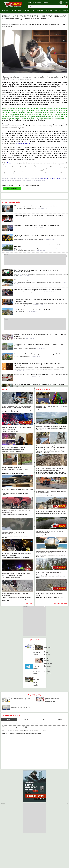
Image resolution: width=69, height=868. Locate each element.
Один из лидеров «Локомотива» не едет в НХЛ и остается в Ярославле (39, 216)
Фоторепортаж (40, 10)
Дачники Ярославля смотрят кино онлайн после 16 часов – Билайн (21, 699)
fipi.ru (31, 144)
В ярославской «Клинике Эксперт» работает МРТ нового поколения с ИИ (22, 707)
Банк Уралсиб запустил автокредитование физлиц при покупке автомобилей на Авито (36, 271)
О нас (30, 2)
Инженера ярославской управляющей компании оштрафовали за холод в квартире (40, 335)
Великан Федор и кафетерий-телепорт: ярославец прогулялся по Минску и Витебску (51, 447)
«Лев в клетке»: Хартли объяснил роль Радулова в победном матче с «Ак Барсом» (24, 730)
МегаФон (10, 163)
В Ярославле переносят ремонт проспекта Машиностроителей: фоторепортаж (50, 469)
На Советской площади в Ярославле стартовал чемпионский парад (17, 428)
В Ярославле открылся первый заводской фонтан (36, 682)
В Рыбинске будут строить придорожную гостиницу (32, 309)
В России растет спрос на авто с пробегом (29, 280)
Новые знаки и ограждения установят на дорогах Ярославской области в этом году (40, 246)
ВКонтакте (44, 179)
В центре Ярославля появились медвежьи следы (50, 594)
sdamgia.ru (25, 144)
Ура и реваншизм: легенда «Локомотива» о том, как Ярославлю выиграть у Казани (55, 700)
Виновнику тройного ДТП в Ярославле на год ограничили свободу (37, 290)
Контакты (45, 2)
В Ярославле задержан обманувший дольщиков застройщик (35, 206)
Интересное (35, 640)
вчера (43, 720)
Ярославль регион (16, 10)
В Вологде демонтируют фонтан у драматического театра (34, 404)
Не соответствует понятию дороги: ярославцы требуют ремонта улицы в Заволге (40, 345)
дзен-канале (56, 179)
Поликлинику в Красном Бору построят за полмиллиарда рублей (37, 354)
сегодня (60, 720)
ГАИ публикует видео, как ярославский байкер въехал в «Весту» (17, 512)
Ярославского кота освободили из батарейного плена (13, 533)
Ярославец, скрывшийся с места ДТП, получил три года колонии (37, 225)
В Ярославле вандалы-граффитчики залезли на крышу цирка (17, 490)
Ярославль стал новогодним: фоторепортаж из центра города (52, 407)
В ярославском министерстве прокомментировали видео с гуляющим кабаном (15, 469)
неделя (26, 720)
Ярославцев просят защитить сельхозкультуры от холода (34, 414)
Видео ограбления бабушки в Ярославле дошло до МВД (15, 594)
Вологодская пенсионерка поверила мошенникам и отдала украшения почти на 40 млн (39, 385)
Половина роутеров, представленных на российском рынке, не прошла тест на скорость (39, 300)
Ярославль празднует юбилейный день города (51, 426)
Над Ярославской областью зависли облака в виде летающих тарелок (51, 552)
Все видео (29, 604)
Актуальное (34, 695)
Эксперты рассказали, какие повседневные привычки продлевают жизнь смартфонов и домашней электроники (48, 666)
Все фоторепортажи (60, 604)
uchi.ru (18, 144)
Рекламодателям (37, 2)
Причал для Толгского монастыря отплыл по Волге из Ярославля (51, 532)
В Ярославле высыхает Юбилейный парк (49, 572)
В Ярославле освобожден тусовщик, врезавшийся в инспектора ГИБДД (14, 448)
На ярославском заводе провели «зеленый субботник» (47, 650)
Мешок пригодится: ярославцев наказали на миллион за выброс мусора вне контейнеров (17, 407)
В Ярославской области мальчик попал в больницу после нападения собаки (41, 375)
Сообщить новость (12, 189)
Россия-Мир (5, 10)
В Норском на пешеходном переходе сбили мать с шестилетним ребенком (16, 574)
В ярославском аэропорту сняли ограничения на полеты (34, 511)
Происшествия (63, 10)
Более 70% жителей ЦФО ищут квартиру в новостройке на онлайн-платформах (37, 364)
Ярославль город (28, 10)
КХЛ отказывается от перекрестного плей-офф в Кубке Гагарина (19, 727)
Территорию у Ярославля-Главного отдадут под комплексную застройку (21, 733)
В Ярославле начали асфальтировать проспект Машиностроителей (51, 492)
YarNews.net (19, 185)
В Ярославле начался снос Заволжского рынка (51, 511)
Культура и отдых (52, 10)
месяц (9, 720)
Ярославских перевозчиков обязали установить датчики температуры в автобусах (39, 236)
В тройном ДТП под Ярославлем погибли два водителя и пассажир (17, 554)
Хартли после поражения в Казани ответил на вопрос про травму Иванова (22, 724)
